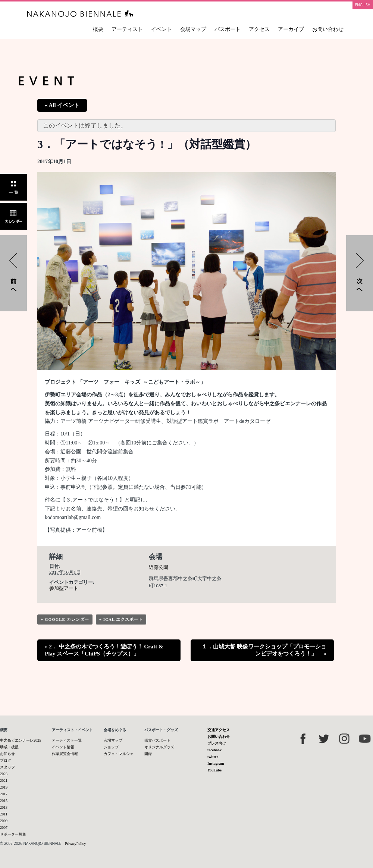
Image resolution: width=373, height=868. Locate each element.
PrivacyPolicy (75, 844)
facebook (214, 750)
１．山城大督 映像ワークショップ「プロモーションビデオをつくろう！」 (264, 650)
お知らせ (7, 754)
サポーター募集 (13, 834)
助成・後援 (9, 747)
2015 (4, 801)
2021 (4, 781)
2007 (4, 828)
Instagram (216, 763)
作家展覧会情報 (65, 754)
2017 (4, 794)
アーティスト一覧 (67, 740)
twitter (213, 757)
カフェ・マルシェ (119, 754)
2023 (4, 774)
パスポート (228, 29)
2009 (4, 821)
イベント (162, 29)
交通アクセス (219, 730)
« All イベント (62, 105)
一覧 (13, 187)
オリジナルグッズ (159, 747)
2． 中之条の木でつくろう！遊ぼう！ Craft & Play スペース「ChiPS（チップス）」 (104, 650)
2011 (4, 814)
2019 (4, 787)
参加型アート (64, 588)
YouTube (214, 770)
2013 (4, 807)
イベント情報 (63, 747)
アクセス (259, 29)
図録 (148, 754)
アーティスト (127, 29)
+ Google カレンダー (65, 619)
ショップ (111, 747)
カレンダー (13, 216)
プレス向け (217, 743)
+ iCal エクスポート (121, 619)
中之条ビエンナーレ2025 (21, 740)
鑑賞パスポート (157, 740)
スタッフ (7, 767)
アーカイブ (291, 29)
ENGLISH (363, 5)
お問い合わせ (328, 29)
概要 (98, 29)
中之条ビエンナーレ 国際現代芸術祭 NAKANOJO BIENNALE (80, 14)
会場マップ (193, 29)
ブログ (6, 760)
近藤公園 (159, 567)
